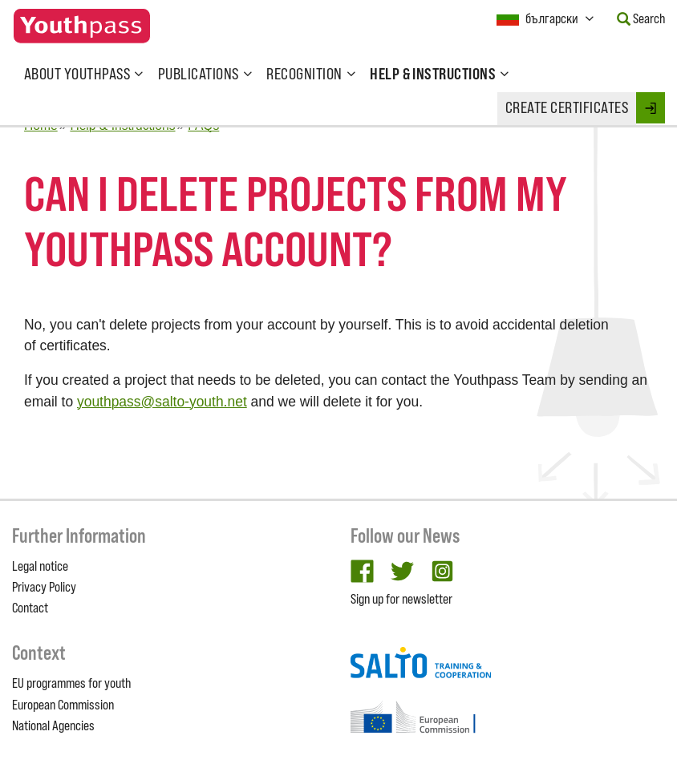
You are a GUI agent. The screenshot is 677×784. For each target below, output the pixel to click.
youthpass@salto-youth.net (162, 402)
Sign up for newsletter (401, 599)
